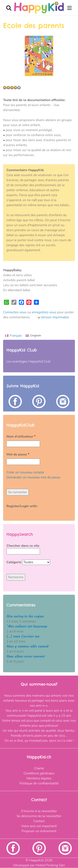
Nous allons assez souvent (26, 656)
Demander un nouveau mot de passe (33, 477)
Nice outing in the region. (25, 616)
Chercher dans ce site (23, 546)
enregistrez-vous (44, 312)
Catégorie (14, 562)
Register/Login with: (22, 506)
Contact (39, 821)
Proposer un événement (39, 831)
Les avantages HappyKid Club (28, 361)
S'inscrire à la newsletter (39, 811)
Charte (39, 768)
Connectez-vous (15, 312)
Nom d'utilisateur (21, 437)
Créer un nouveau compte (25, 472)
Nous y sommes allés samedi (28, 646)
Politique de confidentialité (39, 783)
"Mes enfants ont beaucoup (27, 626)
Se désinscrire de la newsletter (39, 816)
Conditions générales (39, 773)
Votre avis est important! (39, 826)
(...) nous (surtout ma (23, 636)
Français (16, 336)
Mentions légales (39, 778)
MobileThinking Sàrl (50, 865)
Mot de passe (18, 454)
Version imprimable (53, 317)
